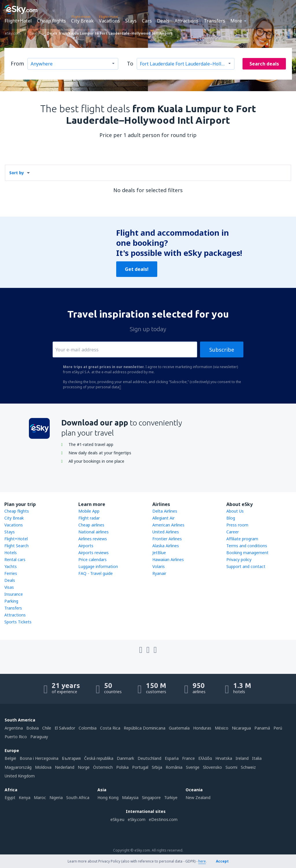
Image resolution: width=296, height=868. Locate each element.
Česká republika (99, 758)
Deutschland (149, 758)
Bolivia (33, 728)
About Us (235, 511)
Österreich (103, 767)
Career (233, 532)
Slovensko (212, 767)
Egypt (10, 797)
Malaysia (130, 797)
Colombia (88, 728)
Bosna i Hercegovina (39, 758)
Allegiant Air (163, 518)
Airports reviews (94, 553)
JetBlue (159, 553)
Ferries (11, 573)
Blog (231, 518)
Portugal (140, 767)
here (202, 861)
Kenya (25, 797)
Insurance (14, 594)
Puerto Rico (16, 737)
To (130, 63)
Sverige (193, 767)
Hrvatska (224, 758)
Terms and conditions (247, 546)
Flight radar (89, 518)
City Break (82, 21)
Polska (122, 767)
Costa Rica (110, 728)
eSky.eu (117, 819)
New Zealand (198, 797)
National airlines (94, 532)
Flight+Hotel (18, 21)
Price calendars (92, 559)
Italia (257, 758)
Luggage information (98, 566)
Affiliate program (242, 539)
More (236, 21)
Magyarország (18, 767)
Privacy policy (239, 559)
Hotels (11, 553)
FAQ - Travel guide (96, 573)
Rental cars (15, 559)
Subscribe (222, 350)
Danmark (125, 758)
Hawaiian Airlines (168, 559)
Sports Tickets (18, 622)
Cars (147, 21)
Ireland (242, 758)
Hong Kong (108, 797)
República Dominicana (145, 728)
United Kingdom (20, 776)
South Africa (78, 797)
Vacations (109, 21)
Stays (131, 21)
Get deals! (137, 269)
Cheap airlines (91, 525)
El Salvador (65, 728)
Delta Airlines (165, 511)
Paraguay (39, 737)
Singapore (151, 797)
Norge (84, 767)
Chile (47, 728)
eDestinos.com (163, 819)
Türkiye (171, 797)
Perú (278, 728)
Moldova (43, 767)
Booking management (247, 553)
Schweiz (248, 767)
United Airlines (166, 532)
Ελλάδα (205, 758)
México (222, 728)
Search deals (264, 64)
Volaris (159, 566)
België (10, 758)
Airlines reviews (93, 539)
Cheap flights (51, 21)
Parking (11, 601)
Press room (237, 525)
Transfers (214, 21)
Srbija (157, 767)
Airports (86, 546)
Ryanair (159, 573)
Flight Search (16, 546)
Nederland (65, 767)
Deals (163, 21)
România (174, 767)
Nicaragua (241, 728)
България (71, 758)
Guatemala (179, 728)
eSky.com (137, 819)
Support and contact (246, 566)
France (188, 758)
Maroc (40, 797)
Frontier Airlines (167, 539)
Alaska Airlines (166, 546)
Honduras (202, 728)
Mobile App (89, 511)
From (17, 63)
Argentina (14, 728)
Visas (9, 587)
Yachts (11, 566)
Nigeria (56, 797)
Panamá (262, 728)
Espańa (172, 758)
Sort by (17, 173)
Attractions (187, 21)
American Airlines (168, 525)
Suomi (231, 767)
